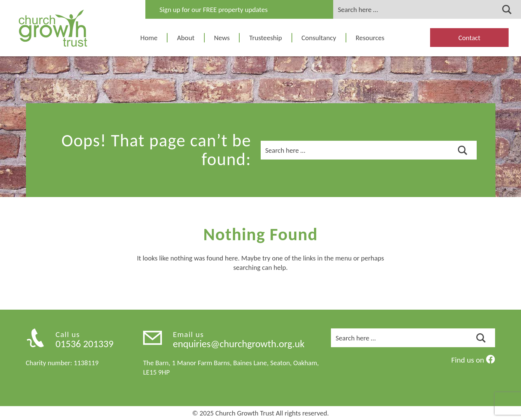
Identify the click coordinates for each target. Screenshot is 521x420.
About (186, 38)
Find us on (473, 360)
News (222, 38)
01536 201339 (85, 344)
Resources (370, 38)
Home (149, 38)
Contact (469, 38)
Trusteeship (265, 38)
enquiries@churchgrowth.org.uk (239, 344)
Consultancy (319, 38)
